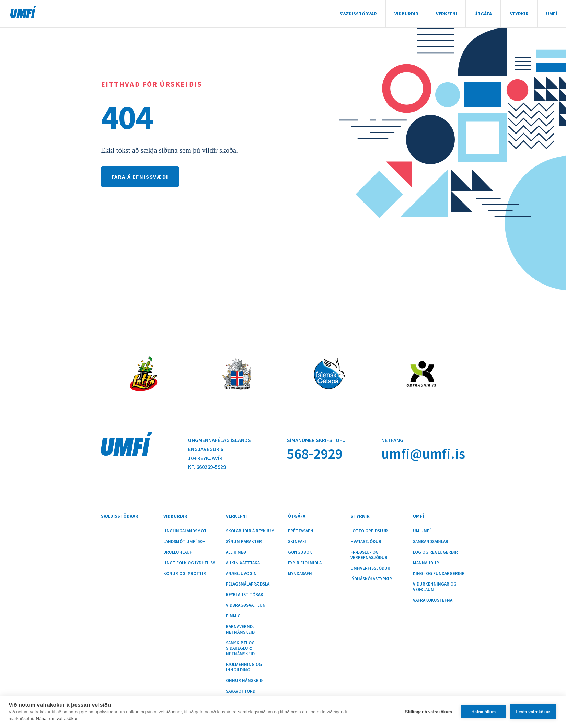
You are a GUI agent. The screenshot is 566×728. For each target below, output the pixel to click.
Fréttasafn (301, 531)
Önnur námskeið (244, 681)
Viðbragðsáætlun (246, 605)
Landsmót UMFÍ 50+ (184, 542)
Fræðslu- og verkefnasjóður (369, 555)
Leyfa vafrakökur (533, 712)
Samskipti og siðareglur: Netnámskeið (240, 648)
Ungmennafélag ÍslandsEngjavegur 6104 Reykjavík (220, 449)
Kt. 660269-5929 (207, 467)
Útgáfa (483, 14)
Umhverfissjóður (370, 568)
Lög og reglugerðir (435, 552)
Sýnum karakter (244, 542)
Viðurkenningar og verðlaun (435, 587)
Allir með (236, 552)
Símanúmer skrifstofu (316, 440)
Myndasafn (300, 574)
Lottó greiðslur (369, 531)
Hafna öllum (484, 712)
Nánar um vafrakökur (56, 719)
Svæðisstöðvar (358, 14)
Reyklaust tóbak (245, 595)
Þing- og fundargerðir (439, 574)
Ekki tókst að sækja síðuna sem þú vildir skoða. (170, 150)
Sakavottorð (241, 691)
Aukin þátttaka (243, 563)
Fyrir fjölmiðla (305, 563)
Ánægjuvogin (241, 574)
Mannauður (426, 563)
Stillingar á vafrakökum (429, 712)
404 (127, 117)
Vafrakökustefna (433, 600)
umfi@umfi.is (423, 454)
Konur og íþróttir (185, 574)
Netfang (392, 440)
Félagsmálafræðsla (248, 584)
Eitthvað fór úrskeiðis (152, 84)
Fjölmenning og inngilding (244, 667)
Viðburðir (406, 14)
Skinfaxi (297, 542)
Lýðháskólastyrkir (371, 579)
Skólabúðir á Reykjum (250, 531)
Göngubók (300, 552)
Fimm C (233, 616)
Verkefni (446, 14)
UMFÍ (23, 12)
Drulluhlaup (178, 552)
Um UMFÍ (422, 531)
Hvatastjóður (366, 542)
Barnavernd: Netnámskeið (240, 629)
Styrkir (519, 14)
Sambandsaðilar (431, 542)
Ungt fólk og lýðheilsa (189, 563)
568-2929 (315, 454)
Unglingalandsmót (185, 531)
